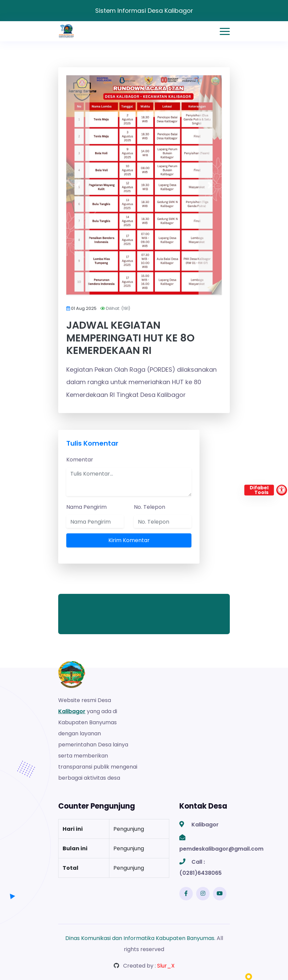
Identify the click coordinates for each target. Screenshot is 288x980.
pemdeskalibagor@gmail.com (221, 849)
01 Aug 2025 (84, 308)
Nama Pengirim (86, 507)
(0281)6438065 (201, 873)
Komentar (80, 460)
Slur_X (166, 966)
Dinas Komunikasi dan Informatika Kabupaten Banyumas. (140, 938)
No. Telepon (150, 507)
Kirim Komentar (129, 540)
